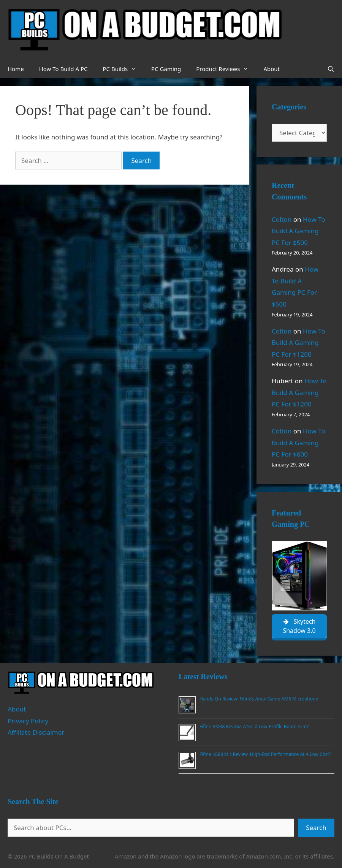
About (272, 69)
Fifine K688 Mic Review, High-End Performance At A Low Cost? (265, 754)
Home (16, 69)
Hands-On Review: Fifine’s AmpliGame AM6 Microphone (259, 699)
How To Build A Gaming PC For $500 (298, 231)
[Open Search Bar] (331, 69)
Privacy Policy (28, 721)
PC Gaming (166, 69)
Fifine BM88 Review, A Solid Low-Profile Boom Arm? (254, 726)
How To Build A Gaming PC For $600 (298, 443)
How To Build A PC (63, 69)
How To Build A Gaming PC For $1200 (298, 343)
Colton (282, 219)
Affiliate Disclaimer (36, 732)
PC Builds (123, 69)
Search (316, 828)
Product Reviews (226, 69)
